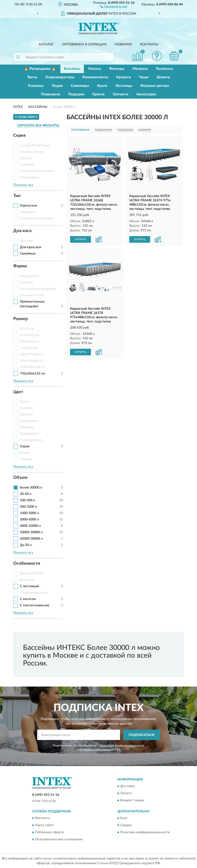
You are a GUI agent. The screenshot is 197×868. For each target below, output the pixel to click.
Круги (102, 86)
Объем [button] (20, 478)
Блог (124, 818)
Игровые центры (155, 86)
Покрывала (51, 94)
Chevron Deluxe (31, 152)
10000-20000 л (31, 532)
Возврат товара (132, 800)
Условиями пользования (95, 749)
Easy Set (26, 158)
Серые (25, 446)
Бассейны (72, 69)
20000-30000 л (31, 539)
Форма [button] (20, 266)
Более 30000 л (31, 488)
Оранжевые (29, 434)
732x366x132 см (32, 374)
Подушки (76, 94)
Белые (25, 402)
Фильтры (117, 69)
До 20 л (26, 545)
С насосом (28, 599)
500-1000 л (28, 507)
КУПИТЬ (81, 239)
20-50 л (26, 494)
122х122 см (29, 348)
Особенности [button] (27, 564)
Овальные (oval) (32, 295)
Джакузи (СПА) (31, 573)
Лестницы (124, 86)
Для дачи (27, 580)
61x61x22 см (30, 335)
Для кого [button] (22, 231)
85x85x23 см (30, 342)
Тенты (32, 77)
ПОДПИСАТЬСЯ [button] (141, 735)
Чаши (144, 77)
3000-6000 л (29, 520)
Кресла (98, 94)
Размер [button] (20, 319)
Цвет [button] (18, 392)
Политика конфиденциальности (145, 833)
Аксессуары (146, 94)
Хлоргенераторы (60, 77)
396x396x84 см (31, 361)
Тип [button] (17, 196)
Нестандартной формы (38, 289)
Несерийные (29, 177)
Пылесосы (164, 69)
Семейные (28, 254)
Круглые (26, 282)
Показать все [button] (23, 185)
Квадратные (29, 276)
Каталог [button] (46, 44)
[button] (114, 6)
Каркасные (28, 206)
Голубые (26, 408)
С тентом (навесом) (35, 605)
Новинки (123, 44)
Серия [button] (19, 136)
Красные (27, 427)
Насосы (95, 69)
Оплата (126, 793)
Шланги (163, 77)
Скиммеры (80, 86)
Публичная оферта (49, 833)
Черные (26, 459)
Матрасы (140, 69)
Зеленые (26, 414)
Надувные (28, 212)
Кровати (124, 77)
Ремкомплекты (95, 77)
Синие (25, 453)
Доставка (128, 786)
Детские (26, 241)
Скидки (126, 825)
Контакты (149, 44)
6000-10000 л (30, 526)
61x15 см (27, 329)
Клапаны (36, 86)
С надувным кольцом (36, 218)
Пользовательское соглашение (59, 840)
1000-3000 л (29, 513)
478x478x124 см (32, 367)
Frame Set (27, 165)
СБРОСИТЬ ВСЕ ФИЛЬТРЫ (38, 126)
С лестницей (29, 586)
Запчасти (121, 94)
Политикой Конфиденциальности (122, 745)
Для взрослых (31, 247)
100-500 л (27, 500)
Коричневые (29, 421)
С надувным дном (34, 593)
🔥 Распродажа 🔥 (40, 69)
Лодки (57, 86)
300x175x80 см (31, 354)
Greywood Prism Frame (37, 171)
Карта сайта (44, 825)
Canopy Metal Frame (35, 145)
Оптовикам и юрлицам (84, 44)
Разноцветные (31, 440)
